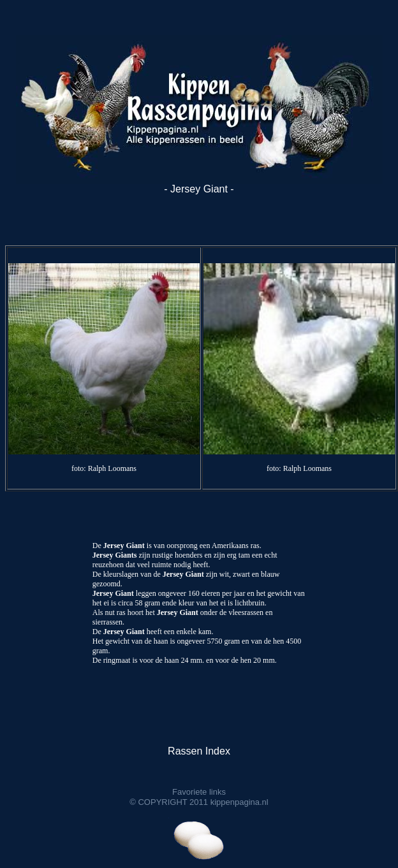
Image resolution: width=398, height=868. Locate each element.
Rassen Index (199, 751)
